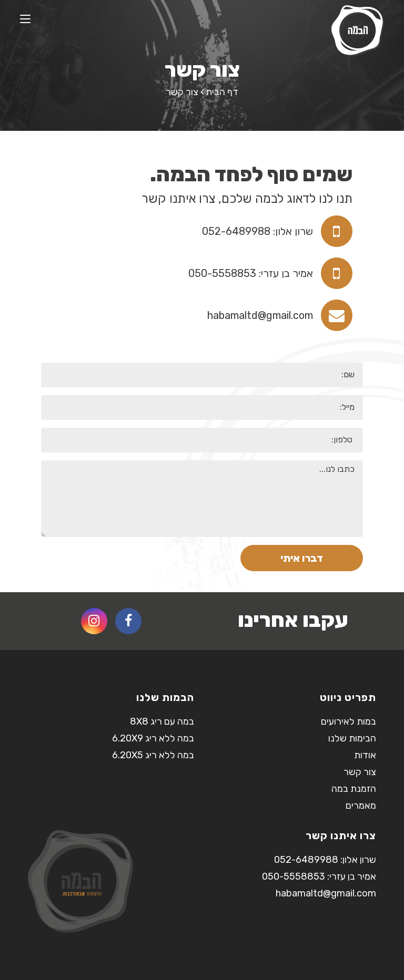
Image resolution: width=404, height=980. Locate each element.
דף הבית (222, 92)
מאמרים (361, 806)
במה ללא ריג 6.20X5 (153, 755)
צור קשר (360, 772)
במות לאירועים (349, 721)
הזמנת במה (354, 789)
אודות (365, 755)
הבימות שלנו (352, 738)
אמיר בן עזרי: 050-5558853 (251, 273)
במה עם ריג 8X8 (162, 721)
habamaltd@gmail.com (260, 315)
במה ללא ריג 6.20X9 (153, 738)
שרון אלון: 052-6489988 (257, 231)
